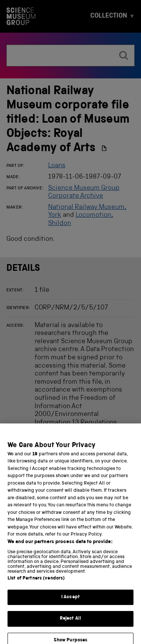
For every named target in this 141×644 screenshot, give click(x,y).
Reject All (70, 624)
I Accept (70, 602)
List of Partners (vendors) (36, 583)
